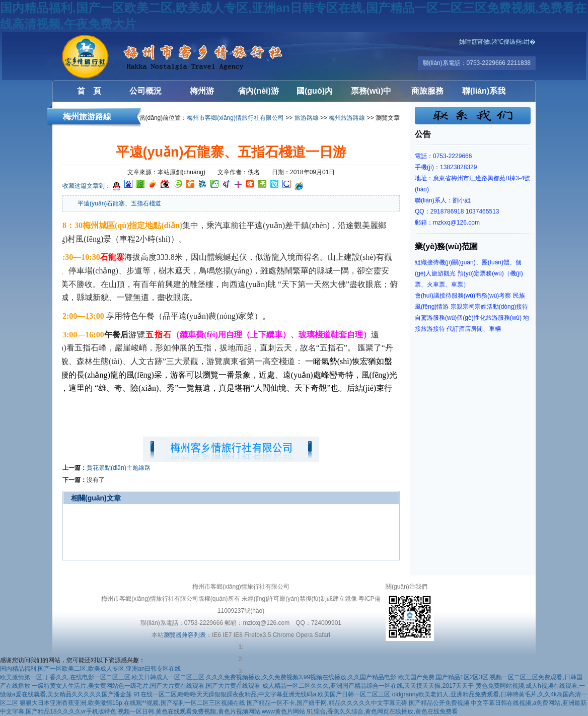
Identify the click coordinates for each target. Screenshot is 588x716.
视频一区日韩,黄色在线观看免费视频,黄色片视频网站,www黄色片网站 (211, 711)
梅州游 (202, 91)
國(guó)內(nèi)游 (315, 94)
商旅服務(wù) (427, 94)
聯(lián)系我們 (484, 94)
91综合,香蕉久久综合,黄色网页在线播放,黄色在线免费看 (382, 711)
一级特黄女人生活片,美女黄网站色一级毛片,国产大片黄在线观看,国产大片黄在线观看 (146, 686)
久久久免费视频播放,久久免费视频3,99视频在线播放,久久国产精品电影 (301, 677)
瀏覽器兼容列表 (185, 635)
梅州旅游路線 (347, 118)
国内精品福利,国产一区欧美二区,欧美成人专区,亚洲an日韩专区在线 (90, 669)
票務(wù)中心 (371, 94)
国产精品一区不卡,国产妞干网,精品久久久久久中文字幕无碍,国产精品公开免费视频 (358, 703)
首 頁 (89, 91)
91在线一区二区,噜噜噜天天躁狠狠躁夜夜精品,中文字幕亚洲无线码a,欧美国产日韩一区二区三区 (262, 694)
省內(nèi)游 (258, 91)
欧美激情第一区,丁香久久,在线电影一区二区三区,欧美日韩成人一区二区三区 (102, 677)
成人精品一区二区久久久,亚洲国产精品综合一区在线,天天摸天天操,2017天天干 (368, 686)
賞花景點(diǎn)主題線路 (119, 468)
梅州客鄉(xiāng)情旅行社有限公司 (113, 56)
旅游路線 (307, 118)
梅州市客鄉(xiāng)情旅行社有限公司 (235, 118)
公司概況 (145, 91)
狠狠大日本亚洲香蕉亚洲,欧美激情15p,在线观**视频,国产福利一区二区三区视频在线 (132, 703)
